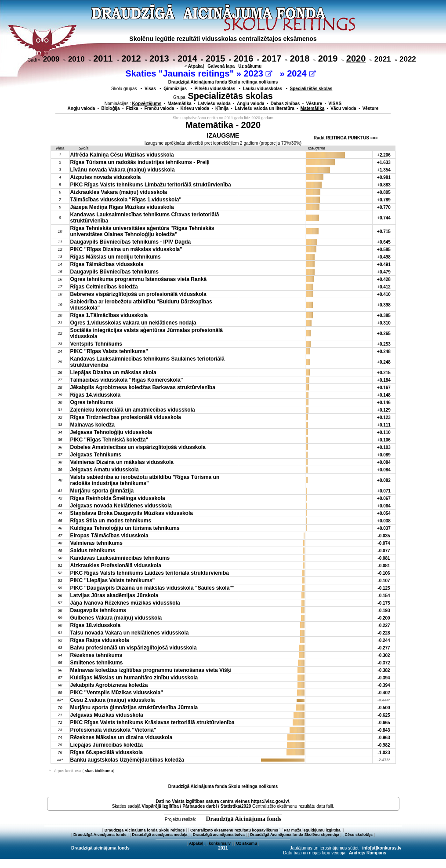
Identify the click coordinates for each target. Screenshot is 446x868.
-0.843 (384, 730)
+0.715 (384, 232)
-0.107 (384, 581)
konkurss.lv (220, 843)
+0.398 (384, 305)
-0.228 (384, 633)
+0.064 (384, 506)
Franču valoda (160, 108)
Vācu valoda (343, 108)
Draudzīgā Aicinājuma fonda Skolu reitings (145, 830)
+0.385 (384, 315)
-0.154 (384, 596)
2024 (301, 73)
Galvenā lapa (221, 66)
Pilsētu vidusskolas (215, 89)
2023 (258, 73)
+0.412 (384, 287)
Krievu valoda (195, 108)
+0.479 (384, 272)
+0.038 (384, 521)
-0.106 (384, 573)
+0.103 (384, 447)
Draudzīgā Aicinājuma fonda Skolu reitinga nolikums (223, 82)
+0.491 (384, 264)
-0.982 (384, 745)
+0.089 (384, 455)
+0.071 (384, 491)
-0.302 (384, 655)
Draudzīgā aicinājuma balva (219, 835)
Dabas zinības (285, 104)
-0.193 (384, 611)
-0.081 (384, 558)
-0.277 (384, 648)
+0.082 (384, 480)
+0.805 (384, 192)
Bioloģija (110, 108)
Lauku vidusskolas (263, 89)
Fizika (132, 108)
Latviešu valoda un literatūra (265, 108)
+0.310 (384, 323)
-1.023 (384, 753)
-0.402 (384, 693)
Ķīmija (222, 108)
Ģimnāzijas (175, 89)
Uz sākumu (250, 66)
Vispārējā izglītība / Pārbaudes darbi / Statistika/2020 (197, 806)
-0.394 (384, 678)
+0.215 (384, 373)
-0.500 (384, 708)
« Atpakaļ (194, 66)
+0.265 (384, 334)
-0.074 (384, 543)
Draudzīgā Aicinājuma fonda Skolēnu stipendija (295, 835)
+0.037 (384, 528)
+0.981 (384, 177)
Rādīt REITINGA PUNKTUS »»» (346, 138)
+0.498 (384, 257)
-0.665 (384, 723)
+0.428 (384, 279)
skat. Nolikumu (99, 771)
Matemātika (179, 104)
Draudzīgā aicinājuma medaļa (160, 835)
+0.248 (384, 352)
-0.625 (384, 715)
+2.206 (384, 155)
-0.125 (384, 588)
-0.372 (384, 663)
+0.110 (384, 432)
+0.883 (384, 185)
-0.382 (384, 670)
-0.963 (384, 738)
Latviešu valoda (214, 104)
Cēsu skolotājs (359, 835)
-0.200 (384, 618)
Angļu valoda (251, 104)
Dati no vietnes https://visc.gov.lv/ (222, 801)
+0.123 (384, 418)
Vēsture (314, 104)
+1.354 (384, 170)
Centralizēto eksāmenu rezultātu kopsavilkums (234, 830)
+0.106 (384, 440)
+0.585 (384, 250)
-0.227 (384, 625)
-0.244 (384, 640)
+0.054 (384, 513)
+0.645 (384, 242)
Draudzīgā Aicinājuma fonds (243, 819)
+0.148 (384, 395)
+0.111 (384, 425)
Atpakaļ (196, 843)
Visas (150, 89)
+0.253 (384, 344)
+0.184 (384, 380)
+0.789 (384, 200)
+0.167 (384, 388)
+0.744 (384, 218)
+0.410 (384, 294)
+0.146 (384, 403)
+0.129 (384, 410)
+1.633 (384, 162)
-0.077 (384, 551)
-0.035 (384, 536)
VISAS (335, 104)
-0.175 (384, 603)
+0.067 (384, 498)
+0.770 (384, 207)
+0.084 (384, 462)
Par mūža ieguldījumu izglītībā (313, 830)
